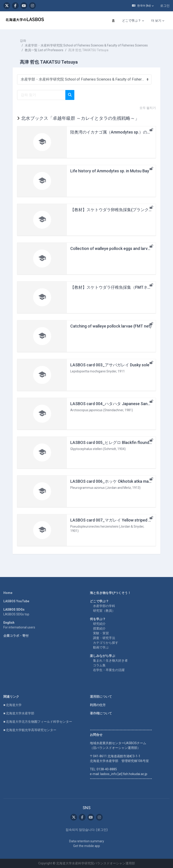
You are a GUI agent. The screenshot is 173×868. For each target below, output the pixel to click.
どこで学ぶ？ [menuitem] (132, 21)
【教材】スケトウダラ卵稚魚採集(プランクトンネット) (120, 210)
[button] (143, 6)
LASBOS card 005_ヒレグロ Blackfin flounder (112, 442)
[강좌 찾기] (41, 95)
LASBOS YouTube (16, 601)
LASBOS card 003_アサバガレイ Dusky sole (110, 365)
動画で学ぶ (101, 647)
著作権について (101, 713)
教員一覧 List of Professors (44, 50)
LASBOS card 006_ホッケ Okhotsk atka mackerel (115, 481)
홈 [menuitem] (113, 21)
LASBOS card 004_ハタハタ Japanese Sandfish (113, 404)
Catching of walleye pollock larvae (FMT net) (111, 326)
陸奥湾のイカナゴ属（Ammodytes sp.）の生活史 (115, 132)
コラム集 (99, 665)
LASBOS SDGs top (16, 614)
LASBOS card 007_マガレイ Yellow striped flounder (117, 520)
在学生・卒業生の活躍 (109, 670)
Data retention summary (87, 841)
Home (8, 593)
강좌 (23, 41)
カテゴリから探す (106, 643)
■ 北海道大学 (13, 705)
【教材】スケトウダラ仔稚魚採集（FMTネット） (115, 287)
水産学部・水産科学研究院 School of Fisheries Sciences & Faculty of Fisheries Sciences (86, 45)
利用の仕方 (98, 705)
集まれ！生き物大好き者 (110, 660)
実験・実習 (101, 633)
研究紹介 (99, 624)
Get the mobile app (87, 846)
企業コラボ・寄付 (16, 636)
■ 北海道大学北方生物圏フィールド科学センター (38, 722)
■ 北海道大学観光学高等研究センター (30, 730)
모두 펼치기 (148, 108)
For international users (19, 627)
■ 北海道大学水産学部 (19, 713)
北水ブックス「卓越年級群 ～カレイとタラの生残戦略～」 (80, 118)
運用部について (101, 697)
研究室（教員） (104, 611)
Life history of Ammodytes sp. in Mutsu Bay (110, 171)
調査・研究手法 (104, 638)
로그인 (165, 6)
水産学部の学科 (104, 606)
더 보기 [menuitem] (156, 21)
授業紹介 (99, 628)
